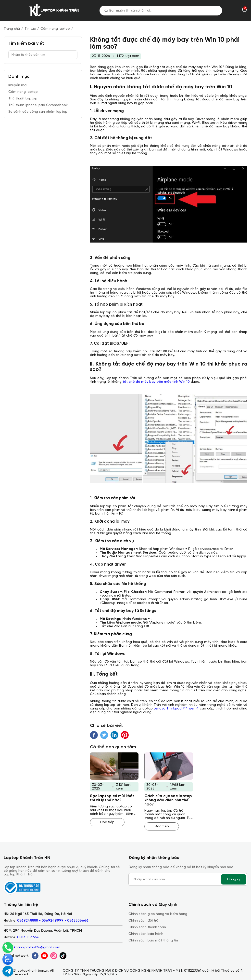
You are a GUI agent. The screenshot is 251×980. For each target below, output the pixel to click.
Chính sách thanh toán (147, 927)
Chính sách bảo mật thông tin (153, 941)
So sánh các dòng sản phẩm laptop (38, 112)
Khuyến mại (18, 85)
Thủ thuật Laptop (23, 99)
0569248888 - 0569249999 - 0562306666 (53, 921)
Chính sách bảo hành (146, 934)
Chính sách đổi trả (143, 921)
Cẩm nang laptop (55, 29)
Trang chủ (12, 29)
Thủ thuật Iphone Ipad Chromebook (38, 105)
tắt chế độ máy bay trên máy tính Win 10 (156, 382)
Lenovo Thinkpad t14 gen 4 (176, 709)
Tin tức (30, 29)
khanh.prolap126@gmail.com (37, 947)
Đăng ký (234, 879)
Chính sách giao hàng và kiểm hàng (158, 914)
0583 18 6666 (28, 937)
